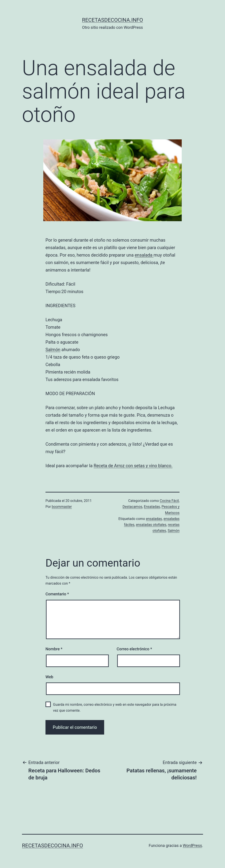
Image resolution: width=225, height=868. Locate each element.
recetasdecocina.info (112, 20)
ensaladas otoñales (151, 525)
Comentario (57, 594)
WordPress (192, 845)
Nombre (54, 649)
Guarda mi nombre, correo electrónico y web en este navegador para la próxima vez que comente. (115, 708)
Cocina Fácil (169, 501)
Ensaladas (152, 507)
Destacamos (132, 507)
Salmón (53, 350)
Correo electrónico (134, 649)
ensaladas (154, 519)
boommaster (62, 507)
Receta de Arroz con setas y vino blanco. (133, 466)
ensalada (144, 255)
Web (49, 677)
